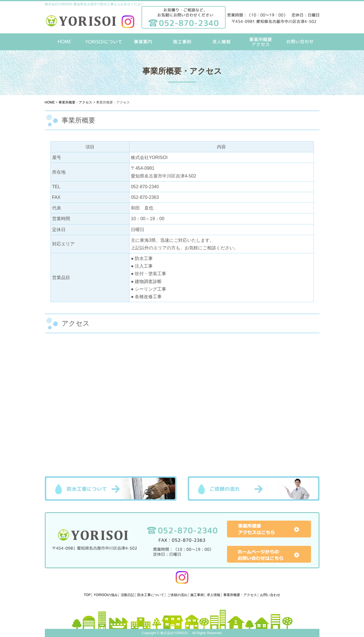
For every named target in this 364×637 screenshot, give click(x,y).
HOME (64, 42)
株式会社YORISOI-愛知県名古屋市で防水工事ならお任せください (94, 4)
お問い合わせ (300, 42)
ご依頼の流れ (254, 488)
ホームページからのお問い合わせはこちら (269, 554)
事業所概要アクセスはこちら (269, 529)
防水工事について (111, 488)
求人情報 (221, 42)
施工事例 (182, 42)
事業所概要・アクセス (261, 42)
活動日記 (127, 595)
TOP (87, 595)
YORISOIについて (104, 42)
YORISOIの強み (106, 595)
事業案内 (143, 42)
